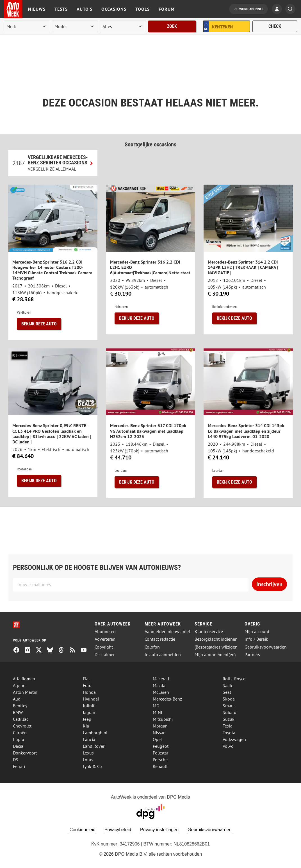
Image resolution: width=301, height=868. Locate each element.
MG (156, 706)
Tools (142, 9)
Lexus (88, 753)
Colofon (152, 647)
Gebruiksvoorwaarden (266, 647)
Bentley (20, 706)
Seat (227, 692)
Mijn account (257, 632)
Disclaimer (105, 655)
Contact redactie (160, 639)
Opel (157, 739)
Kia (86, 726)
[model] (75, 26)
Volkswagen (234, 739)
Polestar (160, 753)
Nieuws (37, 9)
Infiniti (89, 706)
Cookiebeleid (82, 830)
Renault (160, 766)
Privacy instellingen (159, 830)
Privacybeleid (118, 830)
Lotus (88, 760)
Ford (87, 685)
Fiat (86, 679)
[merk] (27, 26)
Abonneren (105, 632)
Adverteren (105, 639)
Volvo (228, 746)
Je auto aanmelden (163, 655)
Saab (227, 685)
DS (16, 760)
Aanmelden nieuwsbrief (167, 632)
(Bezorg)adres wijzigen (216, 647)
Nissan (159, 733)
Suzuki (229, 719)
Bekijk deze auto (39, 324)
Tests (61, 9)
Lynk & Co (92, 766)
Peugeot (161, 746)
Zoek (172, 26)
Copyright (104, 647)
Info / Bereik (256, 639)
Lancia (89, 739)
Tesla (228, 726)
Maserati (161, 679)
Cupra (19, 739)
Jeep (87, 719)
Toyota (229, 733)
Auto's (85, 9)
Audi (17, 699)
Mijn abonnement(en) (215, 655)
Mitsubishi (163, 719)
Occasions (114, 9)
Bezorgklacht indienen (216, 639)
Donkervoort (25, 753)
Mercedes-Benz (167, 699)
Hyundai (91, 699)
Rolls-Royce (234, 679)
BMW (18, 712)
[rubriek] (123, 26)
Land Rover (94, 746)
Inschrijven (269, 584)
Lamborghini (95, 733)
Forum (167, 9)
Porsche (160, 760)
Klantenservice (209, 632)
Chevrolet (22, 726)
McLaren (161, 692)
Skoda (229, 699)
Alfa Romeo (24, 679)
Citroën (20, 733)
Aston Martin (25, 692)
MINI (158, 712)
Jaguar (89, 712)
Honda (89, 692)
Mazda (159, 685)
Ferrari (19, 766)
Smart (228, 706)
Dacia (18, 746)
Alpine (19, 685)
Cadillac (21, 719)
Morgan (160, 726)
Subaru (230, 712)
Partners (252, 655)
